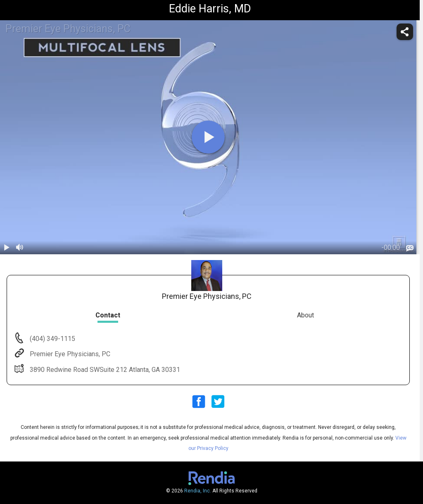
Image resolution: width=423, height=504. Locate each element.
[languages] (410, 248)
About (305, 315)
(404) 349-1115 (52, 339)
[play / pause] (7, 248)
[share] (405, 32)
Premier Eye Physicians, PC (69, 354)
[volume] (20, 248)
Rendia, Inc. (198, 491)
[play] (208, 137)
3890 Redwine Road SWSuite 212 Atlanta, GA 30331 (104, 370)
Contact (108, 315)
